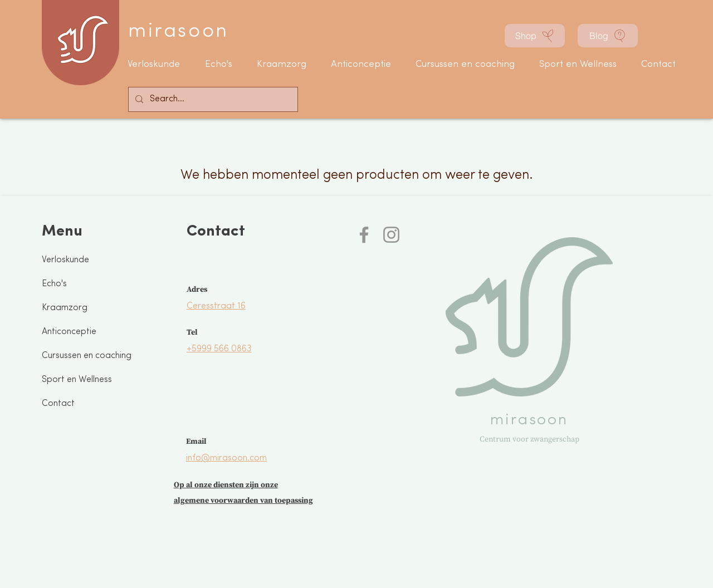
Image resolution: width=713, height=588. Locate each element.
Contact (58, 404)
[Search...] (212, 99)
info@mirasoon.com (226, 458)
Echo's (54, 284)
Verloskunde (65, 260)
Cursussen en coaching (87, 356)
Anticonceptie (69, 332)
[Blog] (608, 36)
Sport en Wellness (77, 380)
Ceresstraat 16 (216, 306)
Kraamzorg (65, 308)
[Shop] (535, 36)
